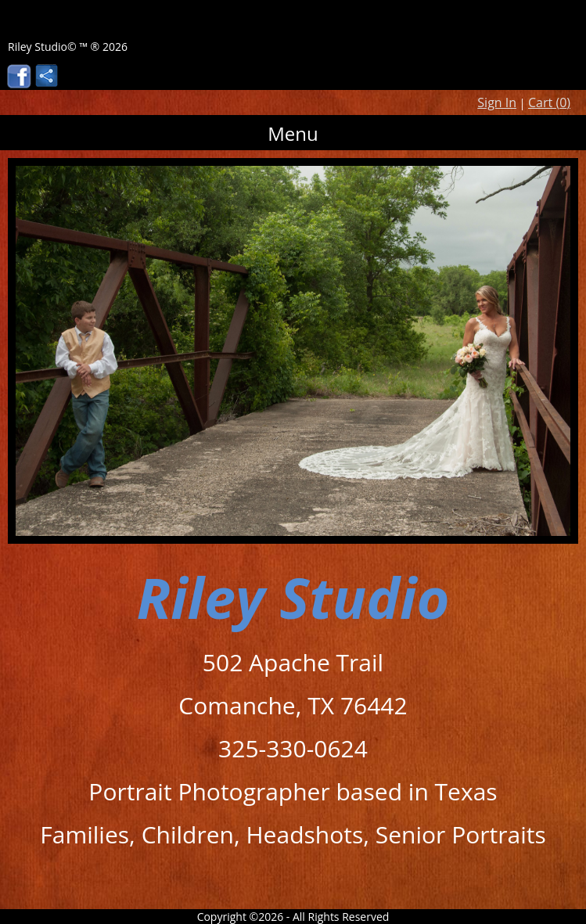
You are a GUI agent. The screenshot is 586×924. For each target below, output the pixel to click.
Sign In (497, 102)
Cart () (549, 102)
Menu (293, 133)
